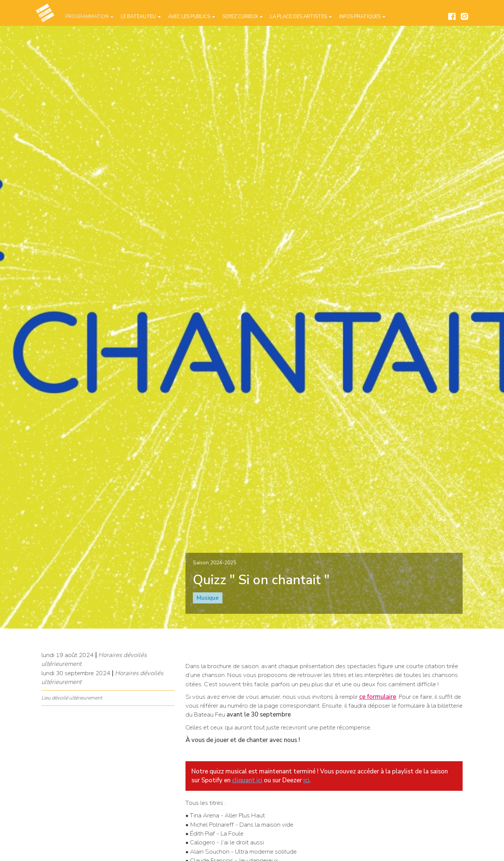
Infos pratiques (362, 17)
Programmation (89, 17)
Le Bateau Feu (141, 17)
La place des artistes (301, 17)
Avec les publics (192, 17)
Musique (208, 598)
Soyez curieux (243, 17)
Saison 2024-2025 (214, 563)
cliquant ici (247, 780)
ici (306, 780)
